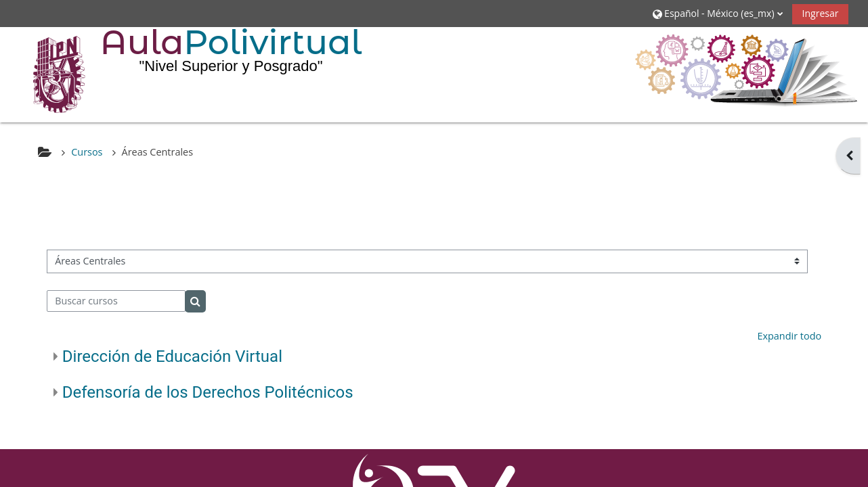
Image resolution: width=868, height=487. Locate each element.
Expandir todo (789, 336)
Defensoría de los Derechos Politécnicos (208, 392)
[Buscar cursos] (116, 301)
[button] (717, 13)
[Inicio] (49, 74)
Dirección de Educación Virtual (172, 356)
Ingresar (820, 13)
